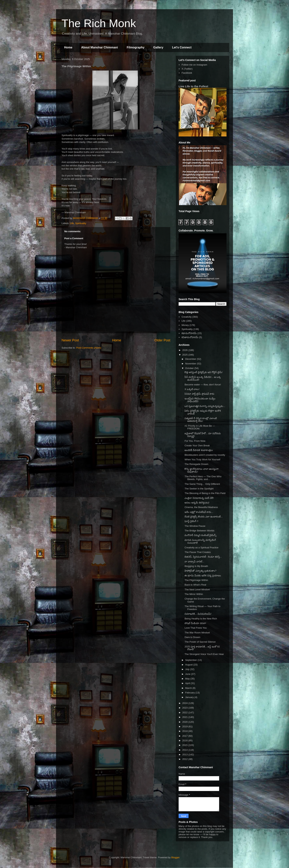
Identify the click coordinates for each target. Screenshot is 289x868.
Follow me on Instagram (194, 65)
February (190, 693)
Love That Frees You (196, 628)
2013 (185, 754)
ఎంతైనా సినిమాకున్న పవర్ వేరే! (199, 498)
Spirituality (81, 223)
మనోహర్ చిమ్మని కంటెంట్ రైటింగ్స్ (200, 535)
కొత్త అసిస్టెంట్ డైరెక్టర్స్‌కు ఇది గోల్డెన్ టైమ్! (203, 372)
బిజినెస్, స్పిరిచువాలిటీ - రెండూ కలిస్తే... (203, 557)
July (188, 669)
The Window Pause (195, 526)
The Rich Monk (99, 23)
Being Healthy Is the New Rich (201, 619)
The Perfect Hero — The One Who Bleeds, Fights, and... (203, 478)
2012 (185, 759)
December (191, 359)
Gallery (158, 47)
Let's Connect (182, 47)
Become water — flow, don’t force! (203, 385)
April (188, 683)
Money (185, 325)
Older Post (162, 340)
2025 (185, 355)
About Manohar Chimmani (99, 47)
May (188, 679)
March (189, 688)
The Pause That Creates (197, 552)
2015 (185, 745)
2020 (185, 722)
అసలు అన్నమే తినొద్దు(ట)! (197, 503)
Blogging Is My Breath (196, 566)
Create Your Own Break (197, 446)
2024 (185, 703)
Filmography (136, 47)
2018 (185, 731)
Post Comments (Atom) (89, 348)
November (191, 364)
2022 (185, 713)
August (189, 665)
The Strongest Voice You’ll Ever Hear (204, 654)
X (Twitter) (187, 69)
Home (68, 47)
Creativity (187, 317)
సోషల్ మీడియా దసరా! (195, 623)
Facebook (187, 73)
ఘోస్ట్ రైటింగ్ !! (191, 521)
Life (72, 223)
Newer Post (70, 340)
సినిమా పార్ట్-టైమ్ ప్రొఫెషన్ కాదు (199, 394)
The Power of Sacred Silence (200, 642)
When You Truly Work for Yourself (202, 460)
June (188, 674)
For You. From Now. (195, 441)
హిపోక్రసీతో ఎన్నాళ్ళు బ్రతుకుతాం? (200, 571)
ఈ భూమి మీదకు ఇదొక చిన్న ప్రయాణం (203, 576)
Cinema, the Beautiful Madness (201, 507)
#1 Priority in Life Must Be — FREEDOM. (200, 427)
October (190, 368)
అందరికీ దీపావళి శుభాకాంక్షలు (199, 450)
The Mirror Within (194, 594)
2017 (185, 736)
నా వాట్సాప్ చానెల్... (194, 562)
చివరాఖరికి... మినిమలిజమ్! (198, 614)
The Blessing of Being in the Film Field (205, 493)
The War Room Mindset (197, 633)
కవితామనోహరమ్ (190, 337)
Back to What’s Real (195, 585)
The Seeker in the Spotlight (199, 489)
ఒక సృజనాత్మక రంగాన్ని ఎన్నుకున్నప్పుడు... (205, 406)
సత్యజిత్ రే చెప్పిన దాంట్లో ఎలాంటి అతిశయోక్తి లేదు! (201, 420)
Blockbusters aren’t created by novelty (205, 455)
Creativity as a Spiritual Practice (201, 548)
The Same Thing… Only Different (202, 484)
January (190, 697)
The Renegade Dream (196, 464)
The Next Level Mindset (197, 589)
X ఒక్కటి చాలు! (192, 389)
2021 (185, 717)
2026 (185, 350)
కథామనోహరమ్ (189, 333)
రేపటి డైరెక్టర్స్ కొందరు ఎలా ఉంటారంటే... (203, 517)
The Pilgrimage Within (196, 580)
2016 (185, 740)
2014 (185, 750)
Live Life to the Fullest (193, 86)
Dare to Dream (192, 637)
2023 (185, 708)
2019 (185, 726)
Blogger (175, 857)
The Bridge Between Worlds (199, 531)
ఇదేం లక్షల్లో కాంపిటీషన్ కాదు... (199, 512)
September (191, 660)
